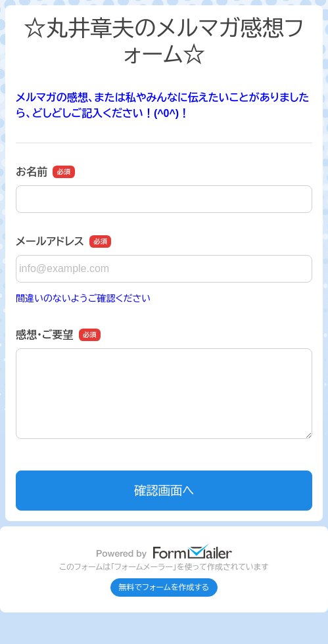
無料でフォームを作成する (164, 587)
